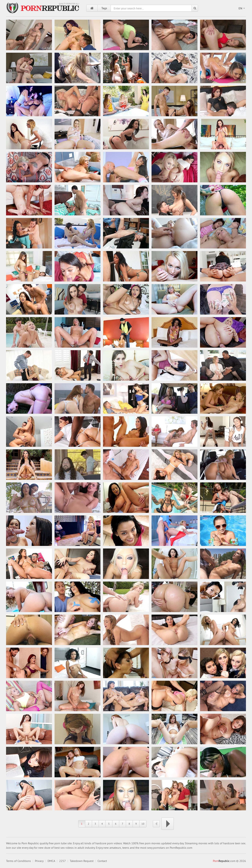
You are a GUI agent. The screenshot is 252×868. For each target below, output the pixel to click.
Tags (104, 8)
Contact (102, 861)
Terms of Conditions (18, 861)
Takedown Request (82, 861)
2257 (62, 861)
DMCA (51, 861)
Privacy (39, 861)
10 (143, 824)
